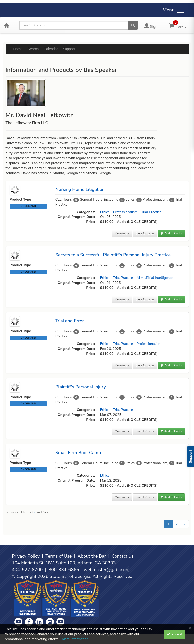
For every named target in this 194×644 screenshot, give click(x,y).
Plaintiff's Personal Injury (81, 387)
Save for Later (145, 233)
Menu (173, 10)
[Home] (6, 25)
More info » (122, 233)
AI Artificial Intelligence (155, 278)
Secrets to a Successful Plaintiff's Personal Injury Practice (113, 255)
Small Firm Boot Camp (78, 453)
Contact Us (123, 556)
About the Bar (92, 556)
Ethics (105, 212)
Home (18, 49)
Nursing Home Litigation (80, 189)
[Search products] (133, 25)
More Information (75, 639)
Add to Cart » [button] (171, 233)
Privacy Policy (26, 556)
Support (69, 49)
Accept (174, 634)
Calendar (51, 49)
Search (33, 49)
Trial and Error (70, 321)
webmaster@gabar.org (107, 570)
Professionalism (125, 212)
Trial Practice (151, 212)
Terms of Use (59, 556)
